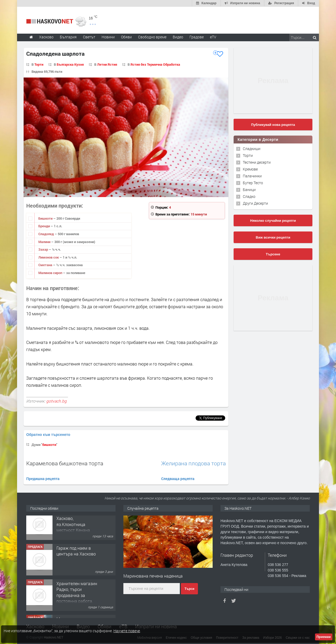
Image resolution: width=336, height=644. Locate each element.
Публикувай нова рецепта (273, 125)
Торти (39, 64)
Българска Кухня (70, 64)
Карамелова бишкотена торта (65, 463)
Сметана (46, 265)
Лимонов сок (49, 257)
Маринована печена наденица (153, 576)
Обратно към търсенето (48, 435)
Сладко (249, 196)
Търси (189, 589)
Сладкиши (252, 149)
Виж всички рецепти (273, 237)
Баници (249, 190)
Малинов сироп (51, 273)
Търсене (273, 254)
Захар (44, 249)
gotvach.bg (56, 401)
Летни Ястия (107, 64)
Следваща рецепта (178, 479)
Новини (108, 37)
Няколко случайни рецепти (273, 221)
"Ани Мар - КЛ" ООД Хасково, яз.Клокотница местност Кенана (75, 528)
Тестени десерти (257, 162)
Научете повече (127, 631)
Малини (45, 242)
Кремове (250, 169)
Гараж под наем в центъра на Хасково (76, 558)
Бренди (44, 226)
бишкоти (49, 445)
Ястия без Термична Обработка (155, 64)
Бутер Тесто (253, 183)
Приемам (324, 637)
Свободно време (152, 37)
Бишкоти (46, 218)
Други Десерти (255, 203)
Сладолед (46, 234)
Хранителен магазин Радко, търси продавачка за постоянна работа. (77, 599)
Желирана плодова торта (193, 463)
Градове (197, 37)
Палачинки (252, 176)
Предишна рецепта (43, 479)
